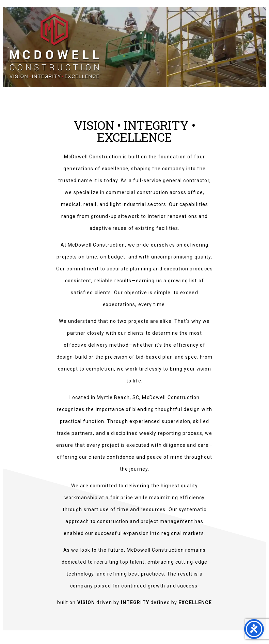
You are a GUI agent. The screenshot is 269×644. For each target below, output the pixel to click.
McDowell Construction (61, 48)
